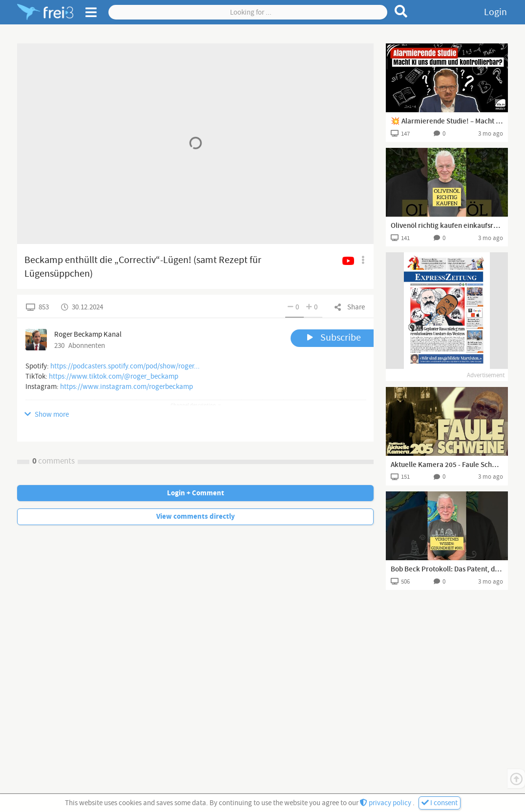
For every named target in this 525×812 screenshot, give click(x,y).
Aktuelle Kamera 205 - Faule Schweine (447, 465)
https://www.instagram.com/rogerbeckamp (126, 387)
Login (495, 12)
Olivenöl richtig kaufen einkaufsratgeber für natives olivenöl (447, 226)
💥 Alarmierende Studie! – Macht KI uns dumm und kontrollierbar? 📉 (447, 122)
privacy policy (386, 803)
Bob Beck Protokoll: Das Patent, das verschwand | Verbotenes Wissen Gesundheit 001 (447, 569)
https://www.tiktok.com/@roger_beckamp (114, 376)
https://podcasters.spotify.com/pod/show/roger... (125, 366)
